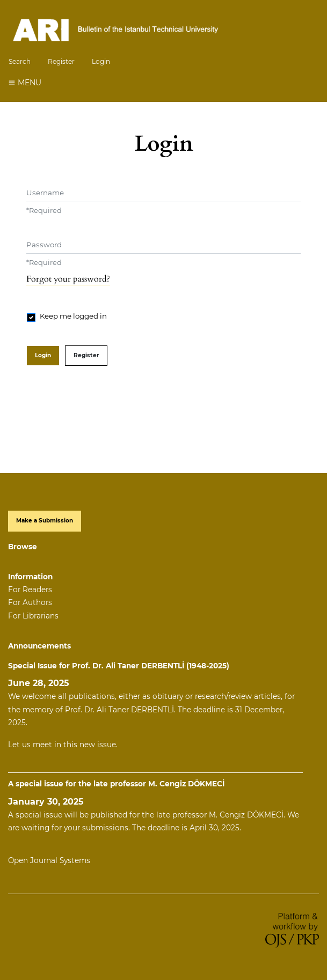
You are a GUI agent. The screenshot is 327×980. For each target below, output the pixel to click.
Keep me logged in (73, 316)
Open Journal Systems (49, 860)
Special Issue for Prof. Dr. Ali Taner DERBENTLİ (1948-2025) (119, 666)
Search (20, 61)
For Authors (30, 602)
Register (61, 61)
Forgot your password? (68, 279)
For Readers (30, 590)
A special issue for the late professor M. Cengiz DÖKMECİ (116, 784)
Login (101, 61)
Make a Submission (45, 521)
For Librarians (33, 616)
